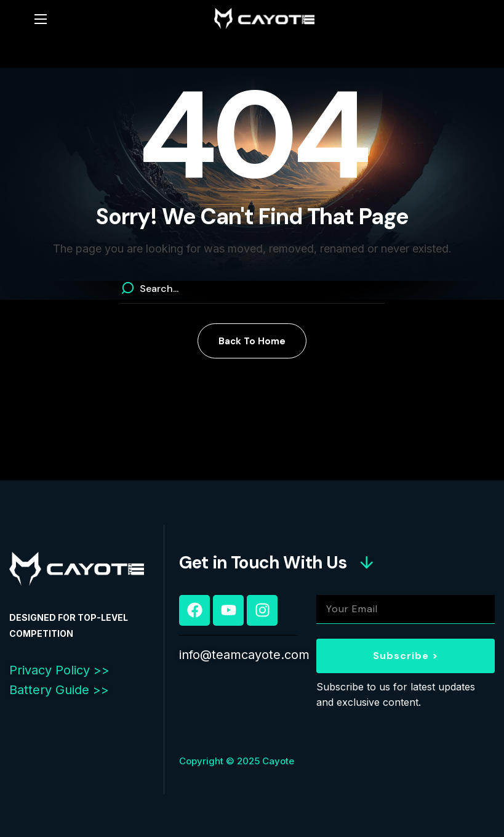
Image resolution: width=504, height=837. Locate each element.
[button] (252, 341)
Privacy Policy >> (59, 670)
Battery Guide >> (59, 690)
